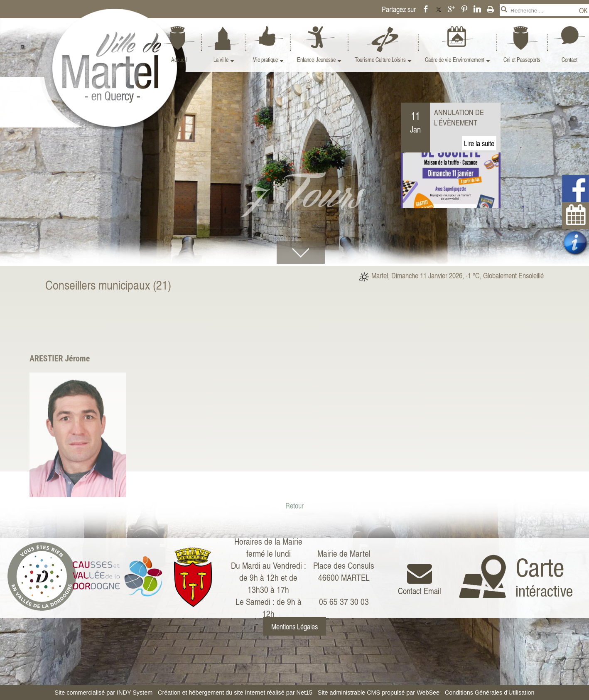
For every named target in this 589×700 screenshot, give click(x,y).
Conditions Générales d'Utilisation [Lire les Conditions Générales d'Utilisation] (490, 693)
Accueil (179, 60)
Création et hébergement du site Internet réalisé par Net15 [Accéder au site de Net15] (235, 693)
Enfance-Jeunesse (316, 60)
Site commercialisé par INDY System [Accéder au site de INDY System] (104, 693)
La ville (221, 60)
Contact (569, 60)
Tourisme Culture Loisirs (380, 60)
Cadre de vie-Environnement (455, 60)
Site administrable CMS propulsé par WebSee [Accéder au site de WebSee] (379, 693)
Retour (294, 576)
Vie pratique (265, 60)
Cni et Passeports (522, 60)
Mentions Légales (294, 626)
